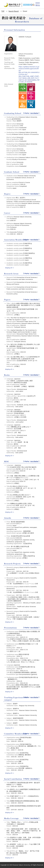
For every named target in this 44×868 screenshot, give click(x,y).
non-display (34, 113)
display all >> (10, 268)
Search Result (14, 11)
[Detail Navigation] (38, 4)
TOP (3, 11)
